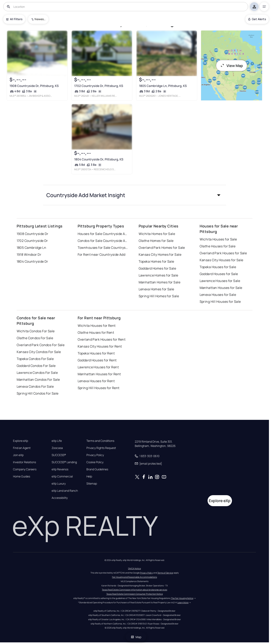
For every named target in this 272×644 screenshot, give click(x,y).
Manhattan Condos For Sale (38, 380)
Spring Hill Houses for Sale (220, 302)
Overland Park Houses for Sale (223, 253)
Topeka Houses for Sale (218, 267)
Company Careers (25, 469)
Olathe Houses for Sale (218, 246)
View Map (232, 66)
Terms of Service (165, 573)
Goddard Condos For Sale (36, 366)
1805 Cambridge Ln (31, 248)
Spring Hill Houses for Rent (99, 388)
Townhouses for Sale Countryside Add (103, 248)
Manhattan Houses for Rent (99, 374)
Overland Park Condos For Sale (41, 345)
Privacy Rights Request (101, 448)
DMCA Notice (134, 568)
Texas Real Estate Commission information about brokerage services (134, 590)
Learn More (183, 602)
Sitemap (92, 484)
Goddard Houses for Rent (97, 360)
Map (136, 637)
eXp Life (57, 441)
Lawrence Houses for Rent (98, 367)
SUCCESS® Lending (64, 462)
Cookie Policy (95, 462)
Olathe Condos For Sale (35, 338)
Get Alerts (257, 19)
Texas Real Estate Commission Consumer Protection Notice (135, 594)
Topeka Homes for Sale (156, 261)
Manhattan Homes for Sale (160, 282)
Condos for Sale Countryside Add (103, 241)
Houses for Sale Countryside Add (103, 234)
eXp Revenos (60, 469)
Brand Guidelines (97, 469)
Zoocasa (57, 448)
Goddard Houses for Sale (219, 274)
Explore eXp (21, 441)
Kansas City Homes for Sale (160, 255)
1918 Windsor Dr (29, 255)
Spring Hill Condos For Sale (38, 393)
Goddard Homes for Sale (157, 268)
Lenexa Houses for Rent (96, 381)
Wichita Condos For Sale (36, 331)
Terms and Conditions (100, 441)
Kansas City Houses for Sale (221, 260)
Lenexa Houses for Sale (218, 295)
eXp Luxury (59, 484)
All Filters (14, 19)
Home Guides (22, 476)
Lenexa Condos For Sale (35, 386)
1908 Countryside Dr (33, 234)
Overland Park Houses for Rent (102, 339)
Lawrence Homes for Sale (158, 275)
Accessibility (60, 498)
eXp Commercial (62, 476)
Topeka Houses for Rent (96, 353)
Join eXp (18, 455)
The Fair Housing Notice (182, 598)
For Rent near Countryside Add (102, 255)
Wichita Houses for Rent (97, 326)
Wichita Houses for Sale (218, 239)
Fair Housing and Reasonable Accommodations (134, 577)
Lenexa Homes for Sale (156, 289)
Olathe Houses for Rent (96, 332)
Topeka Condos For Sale (35, 359)
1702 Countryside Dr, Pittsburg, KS (99, 86)
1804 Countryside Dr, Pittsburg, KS (99, 159)
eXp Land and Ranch (65, 491)
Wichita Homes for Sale (157, 234)
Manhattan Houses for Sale (221, 288)
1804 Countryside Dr (32, 261)
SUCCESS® (59, 455)
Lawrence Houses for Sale (220, 281)
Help (89, 476)
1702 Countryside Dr (32, 241)
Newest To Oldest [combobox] (40, 19)
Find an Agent (22, 448)
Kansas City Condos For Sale (39, 352)
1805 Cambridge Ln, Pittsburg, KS (163, 86)
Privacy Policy (95, 455)
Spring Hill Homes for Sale (159, 296)
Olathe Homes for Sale (156, 241)
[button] (135, 195)
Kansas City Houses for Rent (100, 346)
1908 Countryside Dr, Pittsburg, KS (34, 86)
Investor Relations (24, 462)
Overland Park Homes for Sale (162, 248)
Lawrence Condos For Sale (37, 373)
